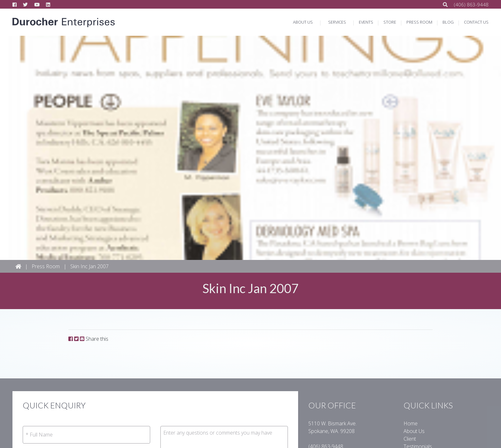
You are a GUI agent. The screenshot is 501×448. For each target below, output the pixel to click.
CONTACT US (476, 22)
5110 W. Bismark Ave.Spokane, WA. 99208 (332, 427)
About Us (414, 431)
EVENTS (366, 22)
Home (411, 423)
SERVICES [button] (337, 22)
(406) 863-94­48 (471, 4)
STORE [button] (390, 22)
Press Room (46, 266)
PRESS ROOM (419, 22)
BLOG (448, 22)
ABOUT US (303, 22)
